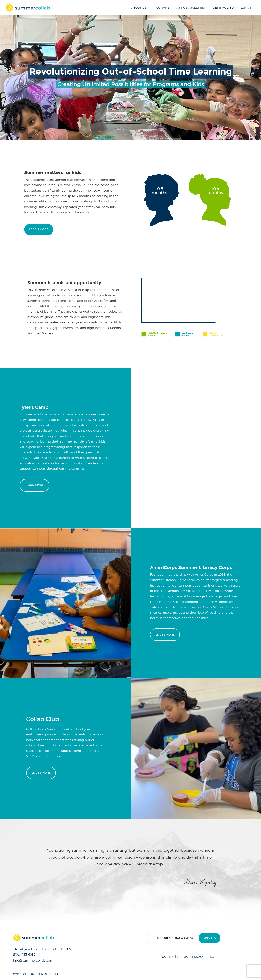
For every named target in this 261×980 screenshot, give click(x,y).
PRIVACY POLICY (203, 957)
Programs (161, 8)
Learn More (39, 230)
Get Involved (223, 8)
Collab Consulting (191, 8)
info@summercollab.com (33, 961)
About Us (139, 8)
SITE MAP (183, 957)
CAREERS (168, 957)
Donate (246, 8)
